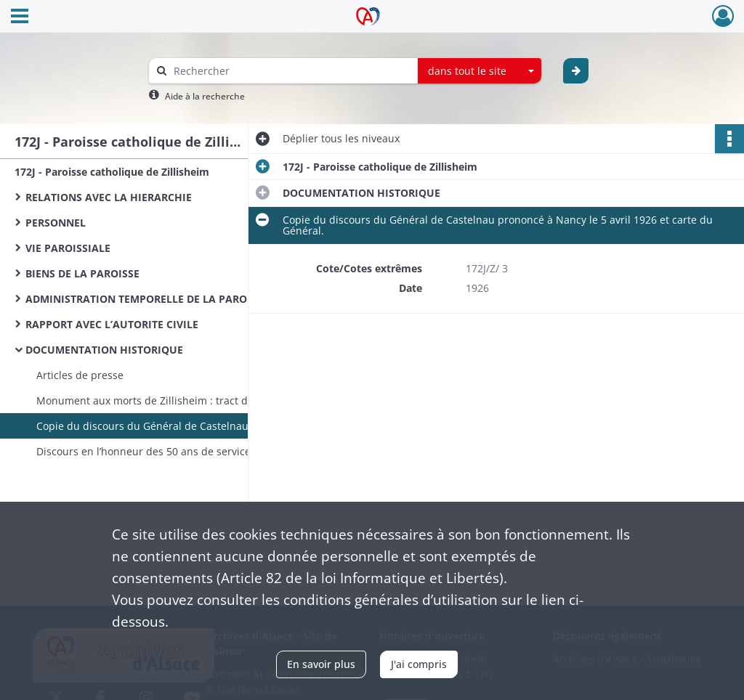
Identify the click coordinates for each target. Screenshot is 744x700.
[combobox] (480, 71)
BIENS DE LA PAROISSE (82, 273)
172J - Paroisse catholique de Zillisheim (112, 172)
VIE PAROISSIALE (68, 248)
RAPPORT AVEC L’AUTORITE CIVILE (112, 324)
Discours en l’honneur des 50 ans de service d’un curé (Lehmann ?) (182, 451)
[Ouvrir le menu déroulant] (20, 17)
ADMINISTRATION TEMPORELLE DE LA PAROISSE (147, 299)
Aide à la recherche (205, 96)
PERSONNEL (56, 223)
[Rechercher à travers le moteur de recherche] (291, 71)
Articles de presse (80, 375)
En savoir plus (321, 664)
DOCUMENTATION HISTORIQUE (104, 350)
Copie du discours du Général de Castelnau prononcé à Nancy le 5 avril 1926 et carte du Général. (182, 426)
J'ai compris (419, 664)
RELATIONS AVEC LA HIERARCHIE (109, 197)
